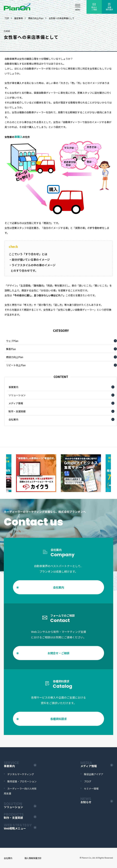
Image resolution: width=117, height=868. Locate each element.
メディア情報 (16, 403)
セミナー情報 (91, 788)
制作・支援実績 (17, 411)
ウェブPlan (12, 341)
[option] (81, 473)
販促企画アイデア (94, 774)
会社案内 (13, 419)
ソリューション (17, 395)
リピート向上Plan (16, 365)
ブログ (88, 781)
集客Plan (11, 349)
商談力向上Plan (15, 357)
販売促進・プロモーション (22, 781)
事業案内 (13, 387)
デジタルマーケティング (21, 774)
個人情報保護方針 (33, 858)
